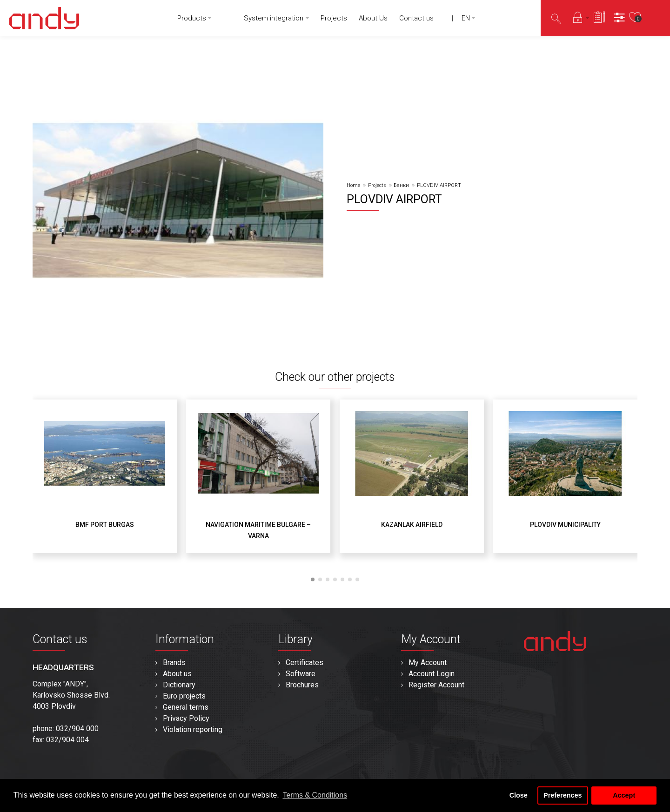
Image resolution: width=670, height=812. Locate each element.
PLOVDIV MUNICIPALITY (565, 525)
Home (353, 185)
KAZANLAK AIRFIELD (412, 525)
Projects (377, 185)
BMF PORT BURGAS (105, 525)
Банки (401, 185)
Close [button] (519, 795)
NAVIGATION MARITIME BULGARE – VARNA (258, 530)
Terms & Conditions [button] (315, 795)
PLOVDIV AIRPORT (439, 185)
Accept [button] (624, 795)
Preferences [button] (563, 795)
